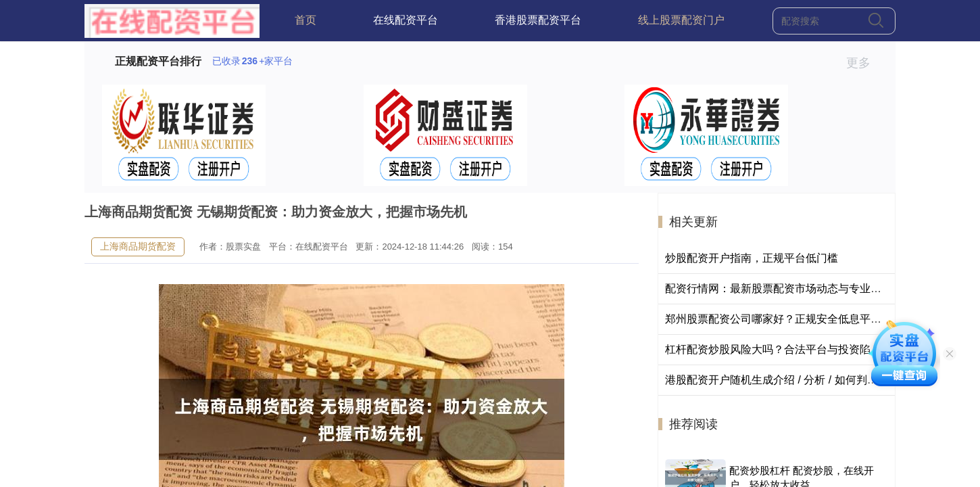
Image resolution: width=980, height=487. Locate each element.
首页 (305, 20)
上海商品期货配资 (138, 246)
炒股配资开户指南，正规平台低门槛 (752, 258)
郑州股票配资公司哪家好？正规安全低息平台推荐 (784, 319)
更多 (864, 63)
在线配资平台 (406, 20)
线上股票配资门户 (681, 20)
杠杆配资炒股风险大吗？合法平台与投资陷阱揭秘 (784, 349)
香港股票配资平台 (538, 20)
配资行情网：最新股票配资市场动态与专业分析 (779, 288)
